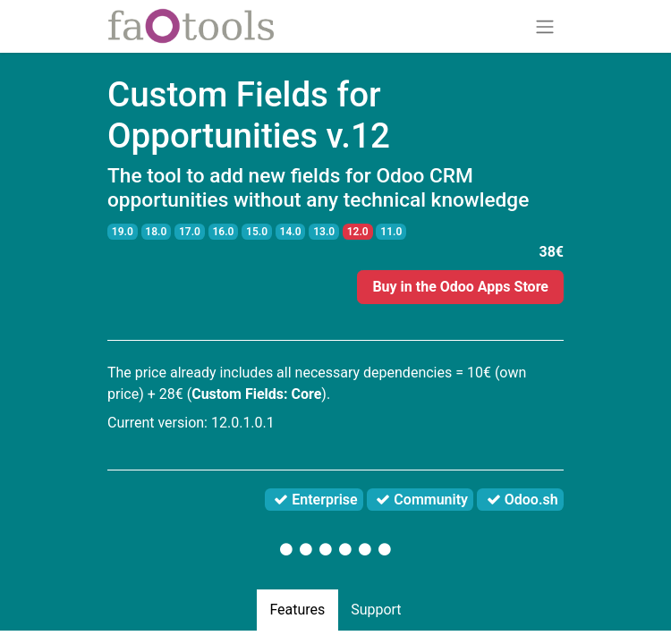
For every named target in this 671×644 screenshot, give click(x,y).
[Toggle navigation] (545, 26)
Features (297, 610)
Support (376, 610)
